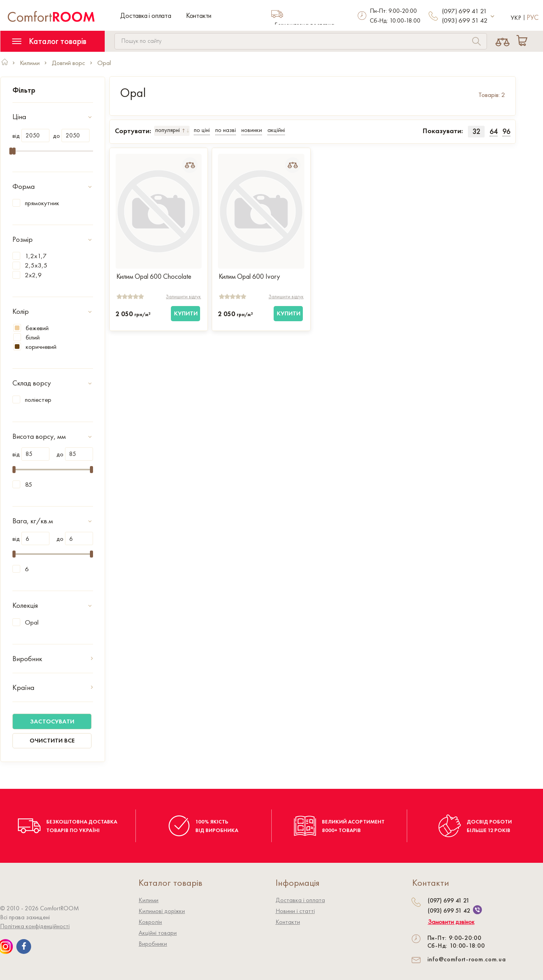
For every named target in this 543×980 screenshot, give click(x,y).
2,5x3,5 (36, 265)
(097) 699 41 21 (464, 11)
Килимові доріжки (162, 911)
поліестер (38, 399)
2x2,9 (33, 275)
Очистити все (52, 740)
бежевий (31, 328)
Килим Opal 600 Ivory (249, 276)
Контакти (199, 15)
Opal (32, 622)
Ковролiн (150, 922)
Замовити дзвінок (451, 922)
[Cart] (524, 41)
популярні (168, 130)
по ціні (202, 130)
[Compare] (503, 41)
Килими (148, 900)
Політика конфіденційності (35, 926)
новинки (252, 130)
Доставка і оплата (146, 15)
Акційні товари (158, 933)
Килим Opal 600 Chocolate (154, 276)
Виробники (153, 944)
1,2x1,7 (36, 256)
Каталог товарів (49, 41)
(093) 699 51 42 (465, 20)
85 (29, 484)
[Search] (476, 42)
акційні (276, 130)
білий (26, 337)
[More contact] (493, 17)
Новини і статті (295, 911)
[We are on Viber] (477, 910)
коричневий (35, 347)
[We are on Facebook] (24, 947)
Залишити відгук (183, 296)
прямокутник (42, 203)
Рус (533, 17)
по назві (226, 130)
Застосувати (52, 721)
